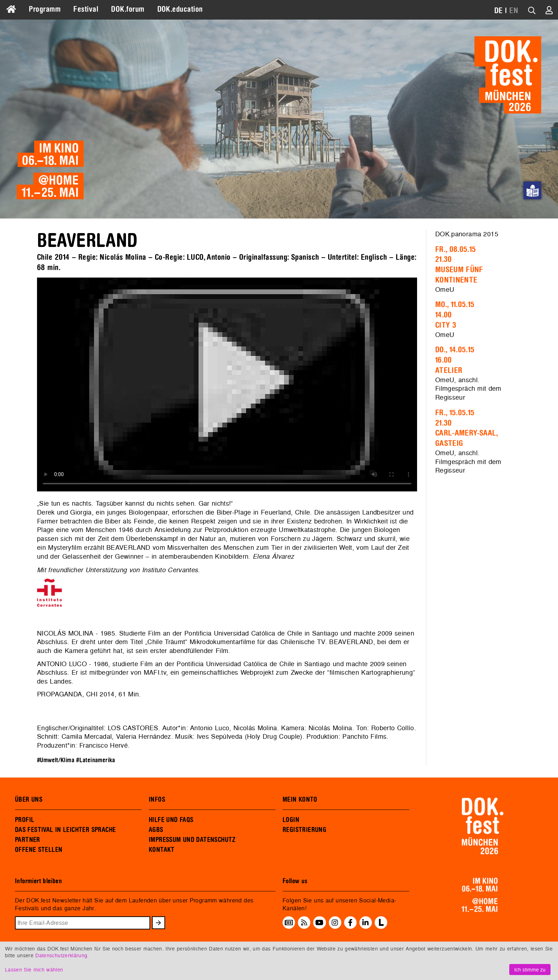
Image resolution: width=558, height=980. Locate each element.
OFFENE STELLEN (39, 850)
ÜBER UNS (29, 800)
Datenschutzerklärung (61, 955)
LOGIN (291, 820)
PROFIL (25, 820)
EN (514, 11)
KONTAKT (162, 850)
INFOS (157, 800)
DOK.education (180, 9)
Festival (86, 9)
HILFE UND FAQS (171, 820)
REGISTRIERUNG (304, 830)
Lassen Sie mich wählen (34, 970)
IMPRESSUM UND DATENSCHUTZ (192, 840)
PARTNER (28, 840)
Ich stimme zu (530, 970)
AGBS (156, 830)
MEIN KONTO (300, 800)
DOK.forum (128, 9)
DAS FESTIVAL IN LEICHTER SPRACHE (65, 830)
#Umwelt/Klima (56, 760)
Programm (45, 9)
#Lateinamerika (96, 760)
